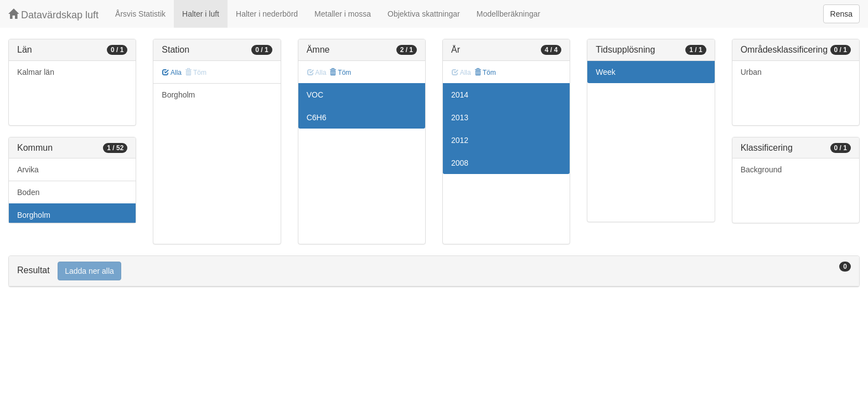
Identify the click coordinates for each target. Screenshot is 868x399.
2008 (460, 163)
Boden (28, 192)
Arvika (28, 170)
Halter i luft (201, 14)
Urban (751, 72)
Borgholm (34, 215)
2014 (460, 95)
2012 (460, 140)
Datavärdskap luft (53, 15)
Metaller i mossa (343, 14)
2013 (460, 117)
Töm (340, 73)
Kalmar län (36, 72)
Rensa (841, 14)
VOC (315, 95)
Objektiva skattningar (424, 14)
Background (761, 170)
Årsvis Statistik (140, 14)
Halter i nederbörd (267, 14)
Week (606, 72)
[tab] (434, 271)
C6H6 (317, 117)
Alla (172, 73)
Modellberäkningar (508, 14)
